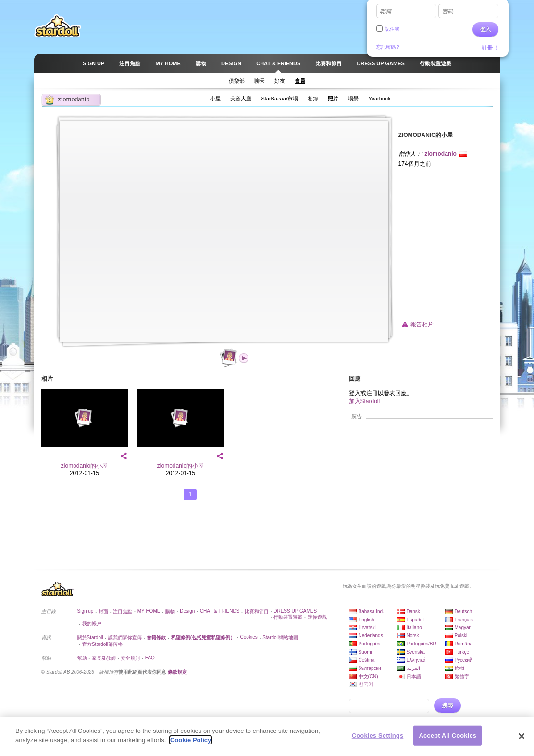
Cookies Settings (378, 736)
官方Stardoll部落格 (102, 644)
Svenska (416, 652)
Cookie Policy (191, 740)
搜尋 (447, 706)
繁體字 (462, 676)
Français (464, 620)
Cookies (249, 637)
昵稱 (385, 12)
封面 (103, 612)
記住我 (392, 29)
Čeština (367, 660)
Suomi (365, 652)
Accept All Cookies (447, 736)
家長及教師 (104, 658)
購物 (170, 612)
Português (370, 644)
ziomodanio (441, 154)
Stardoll (58, 26)
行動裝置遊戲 (288, 617)
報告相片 (422, 324)
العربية (413, 668)
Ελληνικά (416, 660)
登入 (485, 29)
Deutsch (464, 612)
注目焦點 (123, 612)
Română (464, 644)
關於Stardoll (90, 638)
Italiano (414, 627)
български (370, 668)
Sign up (86, 611)
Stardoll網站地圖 (280, 638)
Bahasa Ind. (371, 612)
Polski (461, 636)
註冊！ (490, 48)
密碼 (447, 12)
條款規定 (177, 672)
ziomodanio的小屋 (84, 466)
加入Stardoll (365, 401)
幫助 (82, 658)
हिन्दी (459, 668)
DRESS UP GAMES (295, 611)
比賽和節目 (257, 612)
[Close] (522, 736)
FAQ (150, 658)
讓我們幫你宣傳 (125, 638)
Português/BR (422, 644)
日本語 (414, 676)
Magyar (463, 627)
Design (187, 611)
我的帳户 (92, 624)
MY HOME (149, 611)
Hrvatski (367, 627)
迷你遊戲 (317, 617)
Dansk (413, 612)
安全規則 (130, 658)
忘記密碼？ (388, 47)
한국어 (366, 684)
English (366, 620)
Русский (464, 660)
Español (415, 620)
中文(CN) (368, 676)
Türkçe (462, 652)
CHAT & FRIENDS (220, 611)
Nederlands (371, 636)
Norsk (413, 636)
